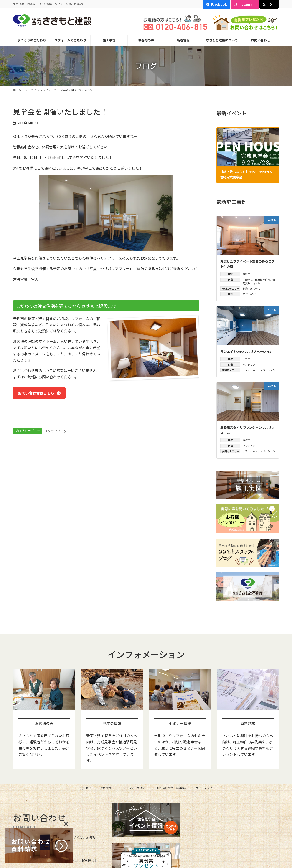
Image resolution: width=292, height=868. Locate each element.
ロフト (256, 283)
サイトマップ (204, 788)
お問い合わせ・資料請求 (172, 788)
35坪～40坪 (249, 294)
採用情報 (106, 788)
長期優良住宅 (262, 280)
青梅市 (246, 274)
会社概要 (86, 788)
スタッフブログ (56, 431)
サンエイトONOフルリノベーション (246, 351)
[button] (40, 393)
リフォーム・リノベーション (259, 370)
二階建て (248, 280)
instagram (247, 4)
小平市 (246, 359)
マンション (249, 364)
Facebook (219, 4)
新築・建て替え (251, 288)
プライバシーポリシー (134, 788)
